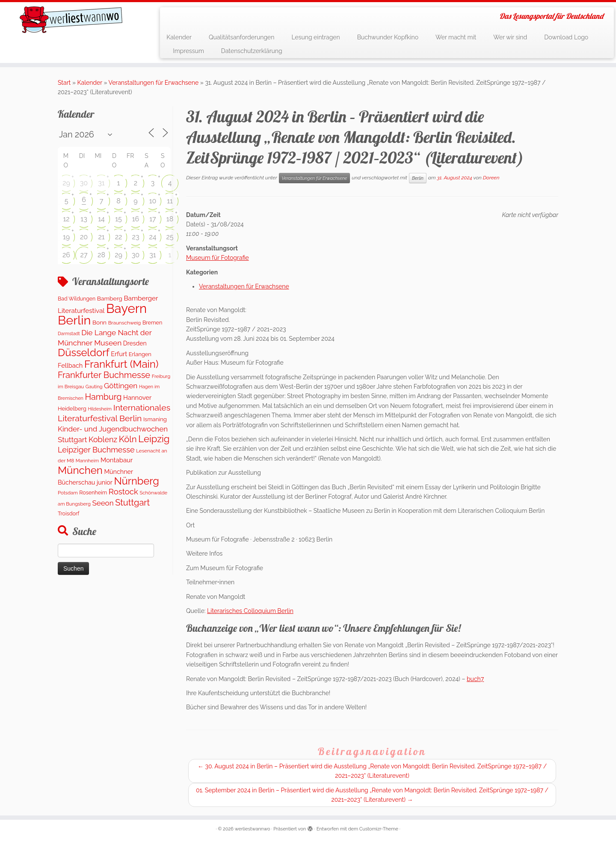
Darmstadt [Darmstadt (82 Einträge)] (69, 333)
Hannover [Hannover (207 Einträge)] (137, 397)
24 (153, 237)
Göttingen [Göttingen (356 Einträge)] (121, 386)
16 (136, 219)
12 (66, 219)
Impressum (188, 51)
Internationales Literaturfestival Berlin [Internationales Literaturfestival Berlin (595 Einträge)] (114, 413)
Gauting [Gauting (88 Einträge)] (94, 387)
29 (66, 183)
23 (136, 237)
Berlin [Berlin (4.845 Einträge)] (74, 320)
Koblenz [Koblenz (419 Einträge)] (103, 439)
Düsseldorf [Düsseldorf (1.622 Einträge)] (84, 353)
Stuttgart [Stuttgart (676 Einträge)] (132, 503)
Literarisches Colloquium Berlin (250, 611)
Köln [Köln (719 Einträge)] (128, 439)
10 (153, 201)
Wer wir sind (510, 37)
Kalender (179, 37)
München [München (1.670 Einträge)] (80, 470)
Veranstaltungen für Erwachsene (154, 83)
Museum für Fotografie (218, 258)
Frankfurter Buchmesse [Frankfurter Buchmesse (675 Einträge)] (104, 375)
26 (66, 255)
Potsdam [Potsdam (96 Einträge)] (68, 493)
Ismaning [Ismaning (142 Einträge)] (155, 419)
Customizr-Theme (379, 829)
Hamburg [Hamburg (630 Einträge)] (103, 397)
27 (84, 255)
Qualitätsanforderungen (242, 37)
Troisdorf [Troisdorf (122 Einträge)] (68, 513)
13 (84, 219)
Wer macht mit (456, 37)
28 (101, 255)
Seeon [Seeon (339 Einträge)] (103, 503)
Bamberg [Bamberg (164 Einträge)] (110, 298)
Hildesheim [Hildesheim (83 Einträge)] (100, 409)
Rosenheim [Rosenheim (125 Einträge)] (93, 492)
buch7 (475, 679)
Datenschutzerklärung (252, 51)
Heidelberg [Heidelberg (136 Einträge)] (72, 409)
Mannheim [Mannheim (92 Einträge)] (87, 461)
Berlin (418, 178)
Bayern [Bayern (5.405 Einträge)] (126, 308)
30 (84, 183)
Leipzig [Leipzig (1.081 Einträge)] (154, 439)
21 (101, 237)
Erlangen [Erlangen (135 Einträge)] (140, 354)
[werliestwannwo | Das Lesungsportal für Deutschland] (71, 20)
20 (84, 237)
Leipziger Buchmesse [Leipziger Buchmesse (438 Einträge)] (96, 450)
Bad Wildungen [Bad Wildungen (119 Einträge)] (77, 299)
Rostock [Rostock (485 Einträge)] (123, 492)
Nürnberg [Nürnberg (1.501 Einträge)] (136, 481)
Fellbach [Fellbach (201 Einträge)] (70, 365)
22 (119, 237)
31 (101, 183)
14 (101, 219)
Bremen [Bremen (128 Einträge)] (152, 323)
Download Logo (566, 37)
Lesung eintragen (315, 37)
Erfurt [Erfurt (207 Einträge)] (119, 354)
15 (118, 219)
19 (66, 237)
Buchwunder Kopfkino (388, 37)
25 (170, 237)
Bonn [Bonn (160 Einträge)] (99, 322)
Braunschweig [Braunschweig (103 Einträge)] (125, 323)
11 (170, 201)
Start (64, 83)
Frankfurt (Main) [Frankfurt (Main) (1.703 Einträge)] (121, 364)
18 (170, 219)
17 (153, 219)
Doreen (491, 178)
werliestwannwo (253, 829)
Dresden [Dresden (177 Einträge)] (135, 343)
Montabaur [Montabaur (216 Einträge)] (117, 460)
